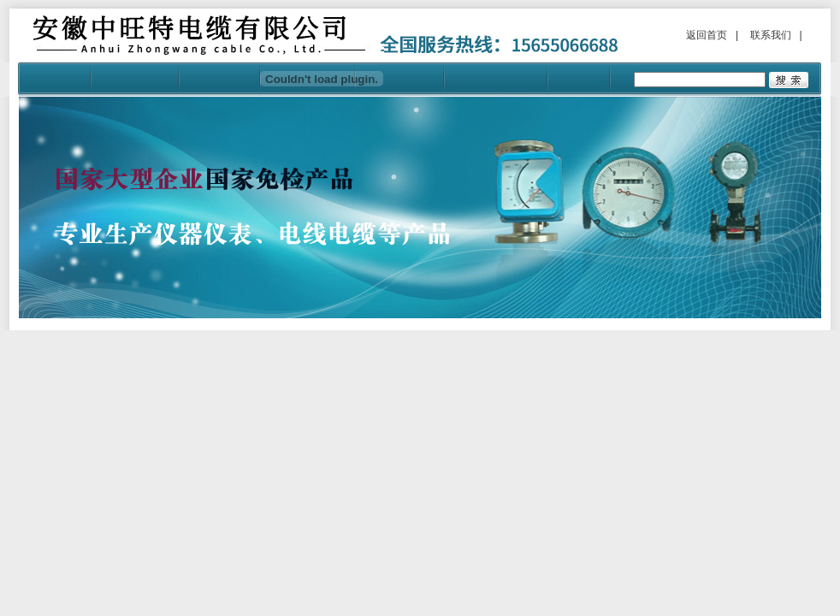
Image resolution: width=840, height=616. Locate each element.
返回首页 (707, 35)
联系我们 (771, 35)
